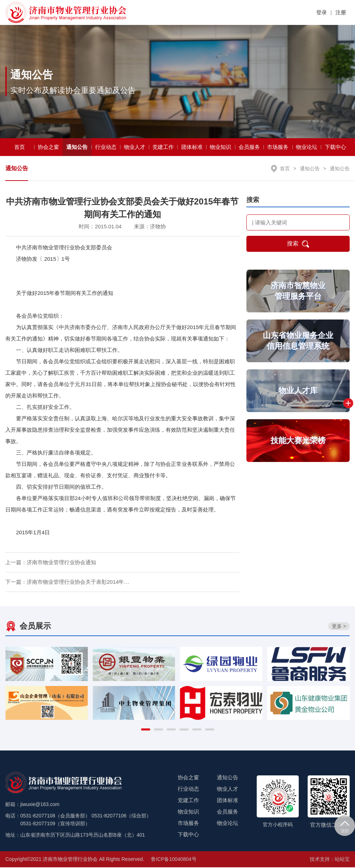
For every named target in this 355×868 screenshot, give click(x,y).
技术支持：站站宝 (330, 860)
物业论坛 (307, 148)
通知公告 (77, 148)
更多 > (339, 627)
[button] (146, 730)
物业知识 (220, 148)
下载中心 (335, 148)
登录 (322, 12)
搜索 (298, 245)
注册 (341, 12)
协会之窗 (48, 148)
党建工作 (163, 148)
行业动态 (106, 148)
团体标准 (192, 148)
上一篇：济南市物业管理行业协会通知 (51, 563)
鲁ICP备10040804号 (174, 860)
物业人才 (135, 148)
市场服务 (278, 148)
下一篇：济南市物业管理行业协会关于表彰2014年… (67, 583)
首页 (20, 148)
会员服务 (249, 148)
